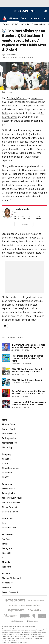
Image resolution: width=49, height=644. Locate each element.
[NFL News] (13, 18)
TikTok (5, 544)
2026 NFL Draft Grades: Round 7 (27, 380)
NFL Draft (15, 24)
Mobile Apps (8, 447)
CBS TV (5, 477)
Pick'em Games (9, 424)
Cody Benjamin (10, 55)
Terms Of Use (8, 489)
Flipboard (6, 567)
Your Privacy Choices (12, 503)
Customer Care (9, 528)
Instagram (7, 548)
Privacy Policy (8, 493)
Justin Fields (22, 210)
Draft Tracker (25, 24)
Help (4, 523)
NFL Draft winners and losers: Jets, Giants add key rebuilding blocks (28, 346)
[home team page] (11, 214)
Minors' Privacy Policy (12, 498)
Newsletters (8, 583)
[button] (44, 18)
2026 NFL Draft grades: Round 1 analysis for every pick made (27, 370)
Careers (6, 464)
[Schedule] (35, 18)
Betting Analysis (10, 438)
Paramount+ (8, 473)
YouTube (6, 539)
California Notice (10, 512)
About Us (6, 459)
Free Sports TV (9, 434)
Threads (6, 562)
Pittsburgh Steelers (17, 98)
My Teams (7, 588)
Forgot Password (10, 592)
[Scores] (24, 18)
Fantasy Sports (9, 429)
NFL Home (6, 24)
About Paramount (10, 468)
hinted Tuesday (10, 242)
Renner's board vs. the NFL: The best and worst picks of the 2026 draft (29, 392)
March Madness (9, 443)
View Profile (24, 224)
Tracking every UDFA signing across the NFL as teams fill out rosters (29, 403)
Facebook (7, 553)
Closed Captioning (11, 507)
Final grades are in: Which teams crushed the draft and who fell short (27, 358)
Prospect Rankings (39, 24)
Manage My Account (11, 578)
